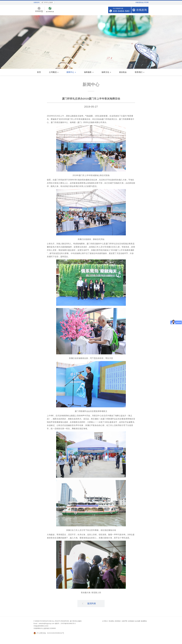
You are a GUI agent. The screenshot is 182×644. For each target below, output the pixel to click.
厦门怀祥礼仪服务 (76, 621)
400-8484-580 (121, 11)
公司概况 (54, 72)
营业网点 (112, 621)
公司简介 (105, 621)
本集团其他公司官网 (142, 2)
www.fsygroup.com (43, 621)
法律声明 (125, 621)
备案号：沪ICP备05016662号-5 (65, 624)
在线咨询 (141, 10)
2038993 (53, 629)
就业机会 (123, 72)
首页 (39, 72)
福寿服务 (89, 72)
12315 (46, 626)
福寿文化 (106, 72)
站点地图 (137, 621)
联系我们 (140, 72)
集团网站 (144, 621)
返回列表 (89, 604)
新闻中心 (71, 72)
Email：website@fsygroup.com (44, 624)
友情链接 (131, 621)
